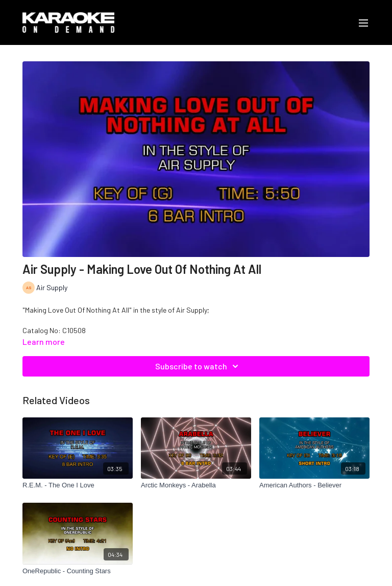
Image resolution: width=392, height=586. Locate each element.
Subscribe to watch (198, 366)
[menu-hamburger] (363, 22)
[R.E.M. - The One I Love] (78, 485)
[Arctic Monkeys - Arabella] (196, 485)
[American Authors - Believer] (314, 485)
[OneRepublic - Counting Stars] (78, 571)
